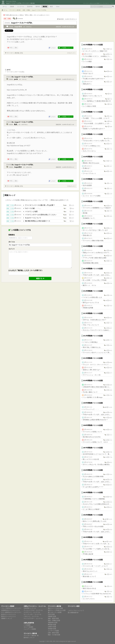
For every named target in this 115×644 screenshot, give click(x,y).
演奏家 (12, 7)
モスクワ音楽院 (28, 627)
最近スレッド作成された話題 (57, 610)
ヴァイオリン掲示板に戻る (15, 53)
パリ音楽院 (27, 625)
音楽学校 (30, 7)
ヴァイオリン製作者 (30, 633)
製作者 (38, 7)
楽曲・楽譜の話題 (53, 618)
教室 (51, 7)
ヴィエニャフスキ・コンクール (33, 610)
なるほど (52, 48)
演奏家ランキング (7, 618)
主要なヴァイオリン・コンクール (35, 606)
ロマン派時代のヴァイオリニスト (11, 612)
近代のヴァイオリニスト (9, 614)
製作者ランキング (29, 638)
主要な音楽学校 (29, 623)
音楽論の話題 (52, 629)
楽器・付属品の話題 (54, 620)
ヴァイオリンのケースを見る (16, 72)
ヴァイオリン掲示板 (55, 606)
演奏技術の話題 (53, 623)
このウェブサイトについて (76, 611)
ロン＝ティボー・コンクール (32, 614)
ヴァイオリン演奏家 (8, 606)
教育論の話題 (52, 625)
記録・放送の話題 (53, 633)
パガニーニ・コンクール (31, 616)
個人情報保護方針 (73, 613)
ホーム (5, 7)
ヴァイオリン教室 (74, 606)
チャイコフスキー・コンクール (33, 618)
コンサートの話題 (53, 631)
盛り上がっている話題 (55, 612)
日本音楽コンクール (30, 608)
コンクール (21, 7)
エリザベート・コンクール (32, 612)
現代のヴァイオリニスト (9, 616)
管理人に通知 (12, 48)
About (58, 7)
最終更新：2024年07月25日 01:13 (67, 19)
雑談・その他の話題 (54, 635)
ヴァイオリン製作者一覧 (31, 636)
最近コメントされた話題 (55, 608)
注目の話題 (51, 614)
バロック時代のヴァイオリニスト (11, 608)
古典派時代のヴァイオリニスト (11, 610)
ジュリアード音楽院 (30, 629)
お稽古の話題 (52, 627)
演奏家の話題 (52, 616)
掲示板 (45, 7)
